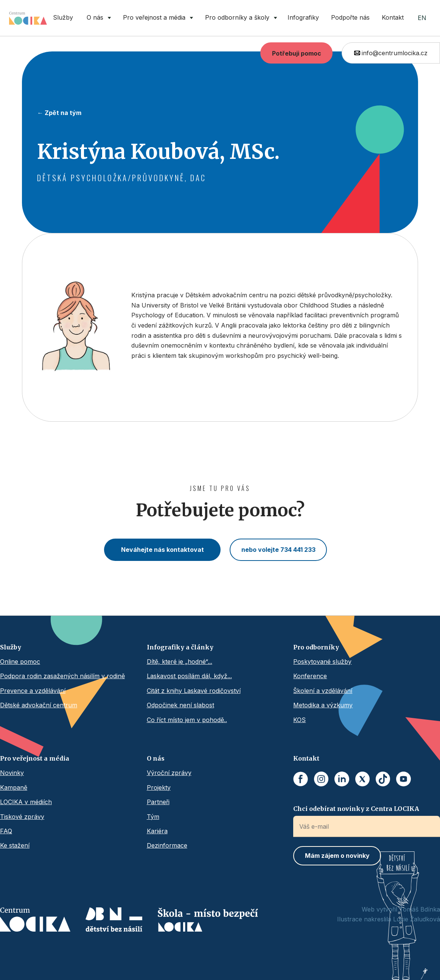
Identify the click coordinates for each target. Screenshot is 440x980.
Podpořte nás (350, 17)
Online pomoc (20, 662)
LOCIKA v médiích (26, 802)
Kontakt (393, 17)
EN (422, 18)
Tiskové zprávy (22, 817)
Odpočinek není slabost (180, 705)
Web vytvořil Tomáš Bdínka (401, 909)
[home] (28, 18)
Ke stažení (15, 845)
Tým (153, 817)
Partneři (158, 802)
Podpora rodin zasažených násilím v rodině (62, 676)
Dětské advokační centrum (39, 705)
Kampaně (14, 787)
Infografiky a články (180, 647)
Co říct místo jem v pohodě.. (187, 720)
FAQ (6, 831)
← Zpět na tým (59, 113)
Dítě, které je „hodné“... (180, 662)
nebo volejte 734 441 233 (278, 550)
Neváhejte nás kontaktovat (162, 550)
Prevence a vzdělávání (33, 691)
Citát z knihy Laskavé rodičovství (194, 691)
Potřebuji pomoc (297, 53)
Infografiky (303, 17)
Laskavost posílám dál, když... (189, 676)
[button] (97, 18)
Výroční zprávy (169, 773)
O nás (156, 758)
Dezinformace (167, 845)
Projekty (159, 787)
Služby (63, 17)
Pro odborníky (316, 647)
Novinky (12, 773)
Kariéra (157, 831)
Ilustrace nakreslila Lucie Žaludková (389, 919)
